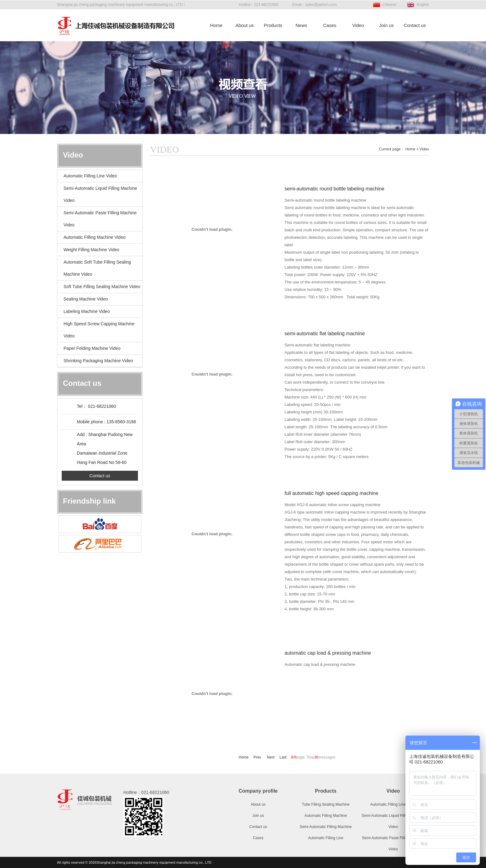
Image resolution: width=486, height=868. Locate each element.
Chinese (390, 5)
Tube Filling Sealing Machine (326, 804)
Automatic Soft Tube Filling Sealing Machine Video (97, 268)
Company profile (258, 791)
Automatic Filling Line (326, 838)
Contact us (415, 25)
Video (358, 25)
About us (245, 25)
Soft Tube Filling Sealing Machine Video (102, 287)
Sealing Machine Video (86, 299)
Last (283, 757)
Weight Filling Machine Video (91, 250)
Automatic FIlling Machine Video (95, 237)
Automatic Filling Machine (326, 816)
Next (271, 757)
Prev (258, 757)
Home (216, 25)
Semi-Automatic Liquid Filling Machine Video (100, 194)
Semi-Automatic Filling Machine (326, 827)
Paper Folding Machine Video (92, 348)
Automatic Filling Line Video (90, 176)
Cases (330, 25)
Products (273, 25)
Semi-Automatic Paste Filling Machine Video (100, 219)
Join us (387, 25)
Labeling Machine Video (87, 311)
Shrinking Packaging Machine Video (98, 361)
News (301, 25)
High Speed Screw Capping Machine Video (99, 330)
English (423, 5)
